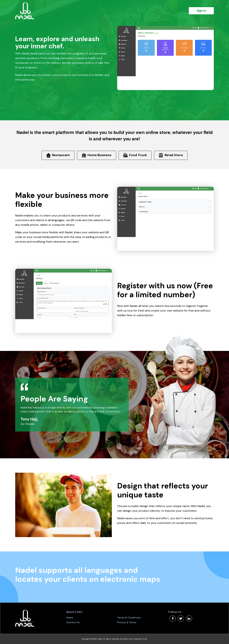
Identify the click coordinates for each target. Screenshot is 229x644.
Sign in (201, 11)
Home (70, 618)
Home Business (97, 155)
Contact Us (73, 622)
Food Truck (135, 155)
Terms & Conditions (129, 618)
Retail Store (171, 155)
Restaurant (58, 155)
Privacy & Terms (127, 622)
